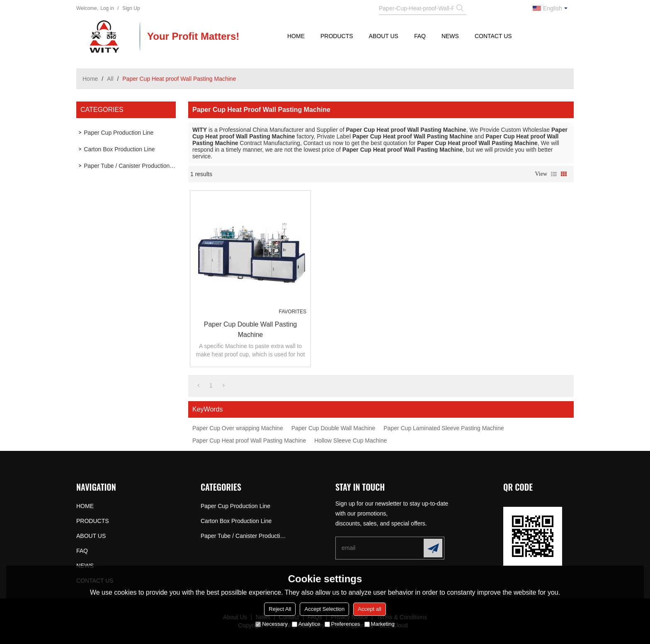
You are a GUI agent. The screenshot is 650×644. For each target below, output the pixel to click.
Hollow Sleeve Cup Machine (350, 441)
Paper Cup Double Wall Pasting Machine (250, 329)
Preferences (342, 624)
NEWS (450, 36)
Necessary (271, 624)
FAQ (420, 36)
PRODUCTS (337, 36)
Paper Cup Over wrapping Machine (238, 428)
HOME (296, 36)
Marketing (380, 624)
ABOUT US (384, 36)
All (110, 79)
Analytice (306, 624)
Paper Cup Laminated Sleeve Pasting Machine (444, 428)
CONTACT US (493, 36)
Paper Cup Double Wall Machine (333, 428)
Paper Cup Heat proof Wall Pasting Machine (249, 441)
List (554, 174)
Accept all (369, 609)
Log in (107, 8)
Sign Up (131, 8)
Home (90, 79)
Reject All (280, 609)
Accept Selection (324, 609)
